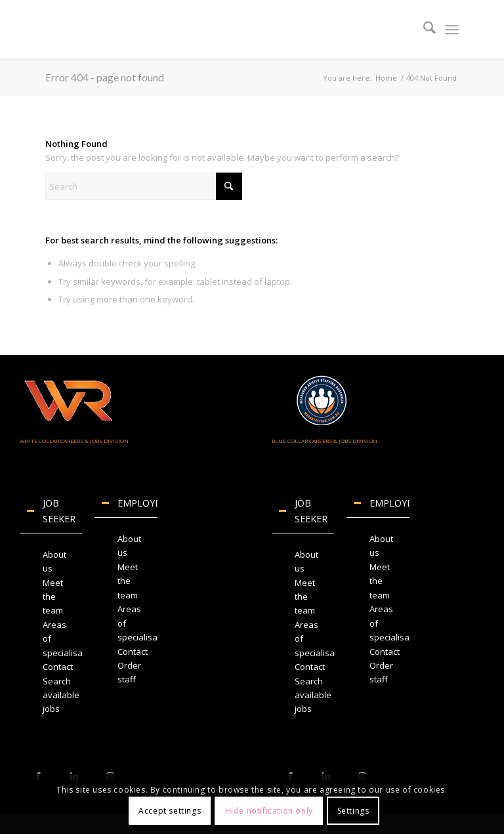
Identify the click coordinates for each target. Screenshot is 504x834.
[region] (51, 632)
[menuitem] (423, 30)
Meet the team (53, 597)
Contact (58, 667)
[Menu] (452, 30)
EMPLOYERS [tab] (129, 503)
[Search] (423, 30)
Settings (353, 811)
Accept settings (170, 811)
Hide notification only (269, 811)
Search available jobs (61, 695)
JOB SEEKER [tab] (51, 511)
